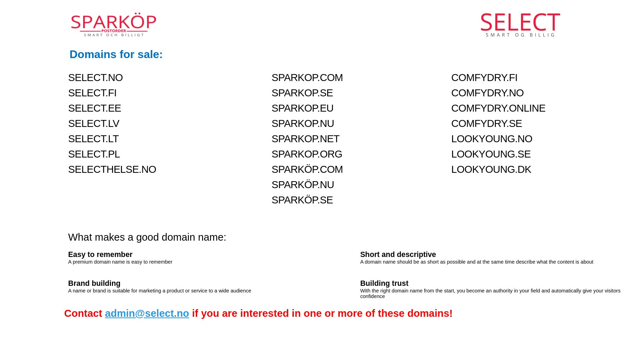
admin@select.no (147, 313)
